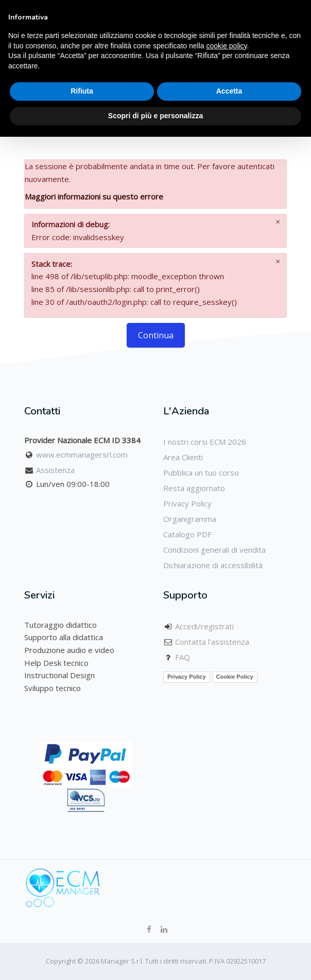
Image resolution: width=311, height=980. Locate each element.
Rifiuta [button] (82, 91)
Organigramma (190, 519)
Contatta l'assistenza (212, 642)
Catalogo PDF (187, 534)
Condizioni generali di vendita (214, 550)
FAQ (183, 657)
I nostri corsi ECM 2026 (205, 442)
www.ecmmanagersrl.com (82, 455)
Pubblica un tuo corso (201, 473)
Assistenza (55, 470)
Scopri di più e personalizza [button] (155, 116)
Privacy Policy (187, 503)
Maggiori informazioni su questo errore (94, 196)
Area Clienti (183, 457)
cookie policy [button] (226, 46)
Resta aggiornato (194, 488)
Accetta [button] (229, 91)
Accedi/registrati (204, 626)
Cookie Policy (235, 677)
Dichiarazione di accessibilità (213, 565)
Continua (156, 335)
